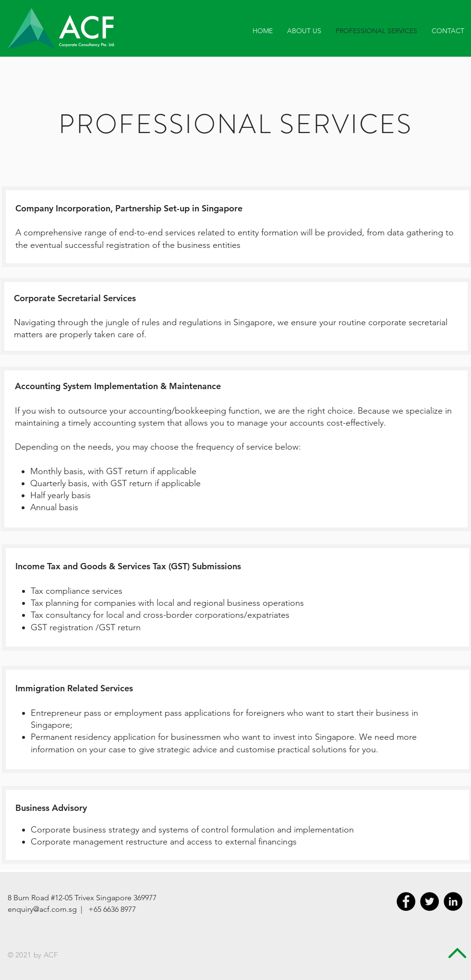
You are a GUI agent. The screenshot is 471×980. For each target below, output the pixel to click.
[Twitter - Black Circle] (429, 901)
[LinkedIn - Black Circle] (453, 901)
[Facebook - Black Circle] (406, 901)
